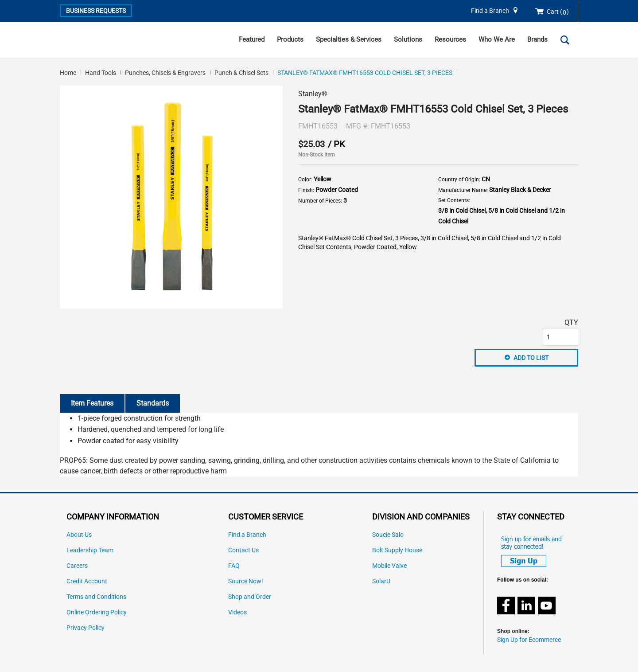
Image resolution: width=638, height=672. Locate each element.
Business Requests (96, 11)
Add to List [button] (531, 358)
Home (68, 73)
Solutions (408, 39)
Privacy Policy (86, 628)
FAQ (234, 566)
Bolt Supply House (397, 550)
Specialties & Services (349, 39)
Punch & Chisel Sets (241, 73)
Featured (252, 39)
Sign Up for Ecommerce (529, 640)
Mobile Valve (389, 566)
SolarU (381, 581)
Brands (537, 39)
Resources (450, 39)
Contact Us (243, 550)
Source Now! (246, 581)
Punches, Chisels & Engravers (165, 73)
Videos (237, 612)
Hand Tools (101, 73)
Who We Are (497, 39)
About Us (79, 535)
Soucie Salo (388, 535)
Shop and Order (250, 597)
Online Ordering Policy (97, 612)
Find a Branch (490, 11)
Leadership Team (90, 550)
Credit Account (87, 581)
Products (290, 39)
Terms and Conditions (96, 597)
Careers (77, 566)
